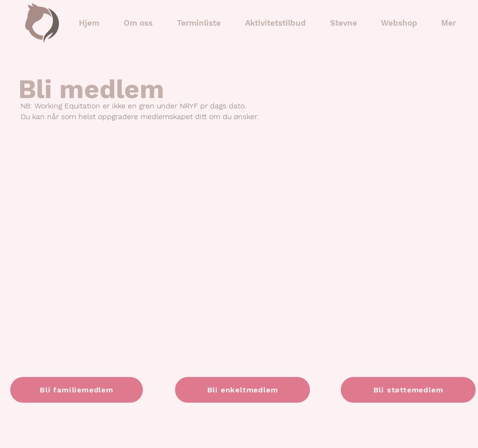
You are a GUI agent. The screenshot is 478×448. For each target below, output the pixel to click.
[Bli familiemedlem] (77, 390)
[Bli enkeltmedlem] (243, 390)
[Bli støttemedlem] (408, 390)
